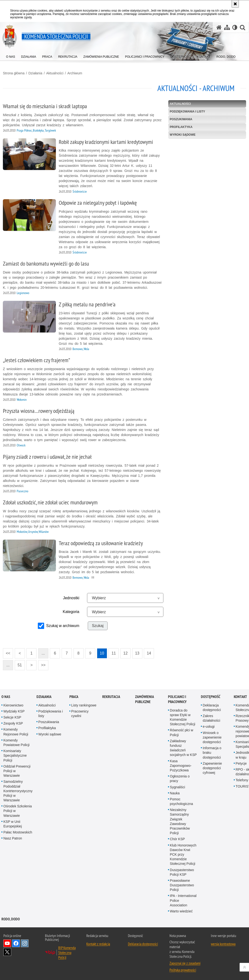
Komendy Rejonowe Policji (16, 732)
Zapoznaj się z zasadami (185, 963)
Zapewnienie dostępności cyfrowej (212, 768)
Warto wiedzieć (181, 911)
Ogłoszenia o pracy (180, 779)
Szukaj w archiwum (63, 626)
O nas (6, 697)
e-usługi (209, 726)
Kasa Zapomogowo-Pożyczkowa (181, 766)
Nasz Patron (13, 838)
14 (147, 652)
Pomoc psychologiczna (182, 801)
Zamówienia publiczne (144, 699)
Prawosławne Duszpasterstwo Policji (182, 885)
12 (124, 652)
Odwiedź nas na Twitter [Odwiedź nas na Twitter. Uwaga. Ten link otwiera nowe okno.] (7, 952)
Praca (74, 697)
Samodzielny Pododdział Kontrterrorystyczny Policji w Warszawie (18, 791)
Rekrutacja (111, 697)
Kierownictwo (13, 705)
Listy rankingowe (84, 705)
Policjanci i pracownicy (177, 699)
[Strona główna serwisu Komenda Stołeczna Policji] (219, 27)
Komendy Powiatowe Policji (16, 743)
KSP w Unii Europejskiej (13, 824)
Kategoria (71, 612)
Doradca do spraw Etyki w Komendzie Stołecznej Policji (183, 717)
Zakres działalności (212, 718)
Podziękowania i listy (187, 112)
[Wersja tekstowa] (235, 27)
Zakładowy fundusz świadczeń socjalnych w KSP (183, 748)
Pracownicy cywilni (80, 714)
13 (136, 652)
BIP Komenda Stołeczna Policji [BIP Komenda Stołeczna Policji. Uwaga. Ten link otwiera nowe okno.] (67, 952)
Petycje (241, 763)
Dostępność (211, 697)
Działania (35, 73)
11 (112, 652)
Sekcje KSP (12, 717)
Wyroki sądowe (183, 135)
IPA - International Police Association (183, 900)
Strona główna (14, 73)
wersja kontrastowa (223, 944)
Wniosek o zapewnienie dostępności (212, 737)
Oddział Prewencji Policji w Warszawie (17, 771)
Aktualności (55, 73)
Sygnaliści (178, 787)
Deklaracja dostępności (212, 708)
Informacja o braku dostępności (212, 753)
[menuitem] (11, 56)
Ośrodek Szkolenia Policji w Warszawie (18, 811)
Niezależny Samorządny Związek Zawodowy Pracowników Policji (180, 821)
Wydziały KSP (14, 711)
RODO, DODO (11, 919)
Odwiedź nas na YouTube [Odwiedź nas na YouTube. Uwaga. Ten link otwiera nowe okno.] (7, 943)
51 (18, 664)
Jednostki (71, 598)
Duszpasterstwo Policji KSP (182, 872)
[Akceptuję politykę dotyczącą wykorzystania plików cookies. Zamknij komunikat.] (235, 4)
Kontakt (240, 697)
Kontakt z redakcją (98, 944)
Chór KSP (177, 839)
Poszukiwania (181, 119)
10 (101, 652)
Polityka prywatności (183, 970)
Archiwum (75, 73)
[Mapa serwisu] (227, 27)
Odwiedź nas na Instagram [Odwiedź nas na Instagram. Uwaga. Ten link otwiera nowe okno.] (25, 943)
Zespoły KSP (13, 723)
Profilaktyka (181, 127)
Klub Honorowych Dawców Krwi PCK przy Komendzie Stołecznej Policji (183, 855)
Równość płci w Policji (182, 732)
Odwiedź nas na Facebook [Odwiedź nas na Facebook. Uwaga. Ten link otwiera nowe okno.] (16, 943)
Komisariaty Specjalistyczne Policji (15, 755)
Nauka (175, 793)
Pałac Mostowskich (18, 832)
